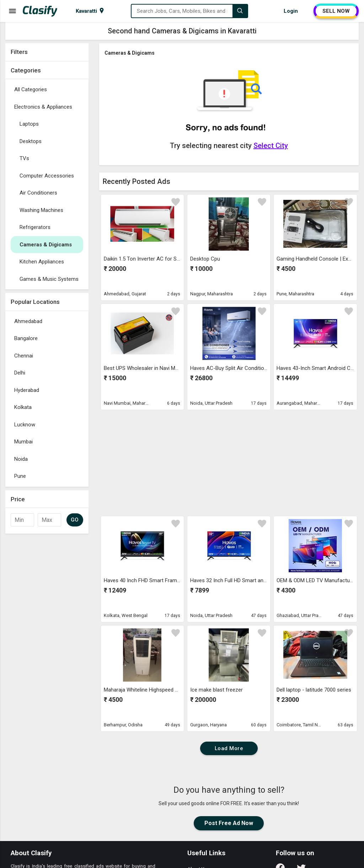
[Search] (240, 11)
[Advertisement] (47, 644)
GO (75, 520)
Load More (229, 748)
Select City (271, 146)
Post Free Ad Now (229, 823)
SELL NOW (336, 11)
